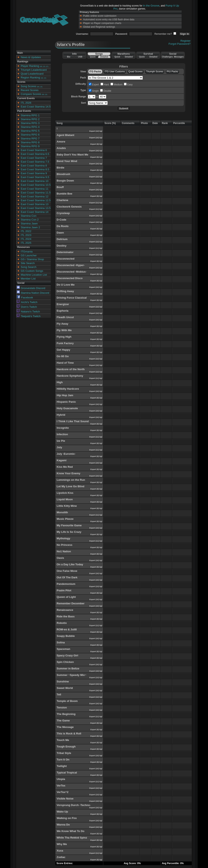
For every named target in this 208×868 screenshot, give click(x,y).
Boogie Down (65, 181)
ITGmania (27, 252)
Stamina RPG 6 (30, 135)
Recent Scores (30, 90)
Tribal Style (64, 753)
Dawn (60, 233)
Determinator (65, 252)
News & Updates (31, 57)
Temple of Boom (67, 701)
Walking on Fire (67, 818)
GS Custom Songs (32, 271)
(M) (41, 66)
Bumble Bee (64, 194)
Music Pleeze (65, 519)
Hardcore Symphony (70, 376)
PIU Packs (172, 72)
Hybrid (61, 415)
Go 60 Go (63, 356)
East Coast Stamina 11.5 (36, 193)
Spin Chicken (65, 662)
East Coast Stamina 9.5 (35, 177)
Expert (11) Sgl (96, 203)
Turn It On (63, 760)
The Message (65, 727)
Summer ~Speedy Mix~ (71, 675)
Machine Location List (34, 275)
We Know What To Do (70, 831)
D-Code (61, 220)
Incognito (63, 428)
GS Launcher (29, 255)
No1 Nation (64, 551)
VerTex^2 (63, 792)
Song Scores (28, 86)
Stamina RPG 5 (30, 131)
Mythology (63, 538)
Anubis (61, 148)
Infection (62, 434)
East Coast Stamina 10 (35, 181)
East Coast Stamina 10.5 (36, 185)
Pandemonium (66, 584)
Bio (69, 57)
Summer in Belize (68, 668)
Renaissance (65, 610)
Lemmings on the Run (71, 480)
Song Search (29, 267)
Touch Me (63, 740)
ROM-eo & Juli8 (67, 629)
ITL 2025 (26, 243)
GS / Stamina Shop (32, 259)
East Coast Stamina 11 (35, 189)
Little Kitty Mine (67, 506)
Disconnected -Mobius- (72, 272)
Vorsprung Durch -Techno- (74, 805)
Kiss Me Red (65, 467)
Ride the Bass (66, 616)
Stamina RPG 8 (30, 142)
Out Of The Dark (67, 577)
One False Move (67, 571)
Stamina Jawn (29, 224)
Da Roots (63, 226)
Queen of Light (66, 597)
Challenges (167, 57)
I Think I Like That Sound (73, 421)
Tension (62, 708)
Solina (61, 642)
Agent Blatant (66, 135)
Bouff (60, 187)
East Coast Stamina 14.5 (36, 107)
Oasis (60, 558)
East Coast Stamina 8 (34, 166)
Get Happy (63, 350)
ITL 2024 (26, 239)
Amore (61, 142)
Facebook (25, 297)
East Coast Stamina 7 (34, 158)
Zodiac (61, 857)
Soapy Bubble (66, 636)
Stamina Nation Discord (33, 293)
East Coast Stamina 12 (35, 196)
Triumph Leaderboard (34, 70)
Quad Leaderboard (32, 74)
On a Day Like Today (70, 564)
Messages (179, 57)
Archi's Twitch (27, 302)
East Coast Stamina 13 (35, 204)
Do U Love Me (66, 285)
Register (185, 41)
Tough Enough (66, 747)
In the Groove (151, 6)
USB (80, 57)
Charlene (62, 200)
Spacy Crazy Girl (67, 655)
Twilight (62, 766)
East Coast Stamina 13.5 (36, 208)
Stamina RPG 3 (30, 123)
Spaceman (63, 649)
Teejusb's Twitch (29, 316)
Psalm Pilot (64, 590)
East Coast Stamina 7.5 (35, 162)
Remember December (71, 603)
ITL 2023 (26, 235)
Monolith (62, 512)
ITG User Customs (115, 72)
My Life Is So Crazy (69, 532)
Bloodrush (63, 174)
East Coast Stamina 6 (34, 150)
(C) (47, 66)
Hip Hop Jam (65, 395)
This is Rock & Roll (69, 734)
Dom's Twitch (27, 307)
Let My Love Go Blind (70, 486)
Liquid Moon (65, 499)
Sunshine (63, 681)
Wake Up (62, 812)
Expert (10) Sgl (96, 138)
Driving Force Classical (72, 298)
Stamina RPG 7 (30, 139)
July (59, 447)
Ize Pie (61, 441)
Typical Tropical (67, 773)
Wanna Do (63, 825)
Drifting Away (65, 291)
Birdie (61, 168)
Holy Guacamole (67, 408)
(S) (44, 66)
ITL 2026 (26, 103)
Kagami (62, 460)
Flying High (64, 337)
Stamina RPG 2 (30, 119)
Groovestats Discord (31, 288)
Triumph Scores (155, 72)
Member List (28, 279)
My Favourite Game (69, 525)
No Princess (64, 545)
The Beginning (66, 714)
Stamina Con (29, 216)
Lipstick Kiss (65, 493)
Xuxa (60, 851)
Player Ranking (30, 66)
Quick (93, 57)
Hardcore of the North (71, 369)
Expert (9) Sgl (97, 144)
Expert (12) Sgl (96, 131)
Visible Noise (65, 799)
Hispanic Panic (66, 402)
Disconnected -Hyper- (71, 265)
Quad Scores (135, 72)
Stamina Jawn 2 (30, 227)
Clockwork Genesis (69, 207)
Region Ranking (30, 78)
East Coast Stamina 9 (34, 173)
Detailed (104, 57)
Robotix (62, 623)
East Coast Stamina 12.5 (36, 200)
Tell (59, 695)
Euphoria (63, 311)
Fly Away (62, 324)
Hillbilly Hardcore (68, 389)
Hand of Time (65, 363)
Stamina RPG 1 (30, 115)
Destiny (62, 246)
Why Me (62, 844)
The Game (63, 721)
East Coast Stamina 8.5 (35, 169)
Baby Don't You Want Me (72, 155)
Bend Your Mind (67, 161)
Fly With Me (64, 330)
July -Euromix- (66, 454)
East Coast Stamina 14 (35, 212)
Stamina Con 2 (30, 220)
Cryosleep (63, 213)
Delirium (62, 239)
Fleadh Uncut (65, 317)
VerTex (61, 786)
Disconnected (66, 259)
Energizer (63, 304)
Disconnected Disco (70, 278)
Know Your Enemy (69, 473)
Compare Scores (31, 94)
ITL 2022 (26, 231)
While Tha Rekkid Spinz (72, 838)
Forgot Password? (180, 44)
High (60, 382)
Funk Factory (65, 343)
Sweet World (65, 688)
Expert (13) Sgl (96, 586)
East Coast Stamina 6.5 (35, 154)
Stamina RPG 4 (30, 127)
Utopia (61, 779)
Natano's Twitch (28, 312)
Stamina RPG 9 (30, 146)
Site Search (28, 263)
